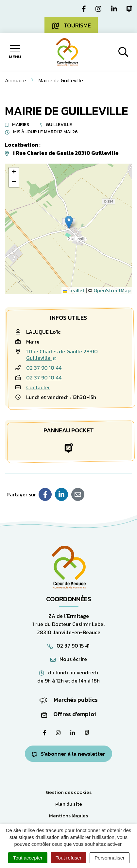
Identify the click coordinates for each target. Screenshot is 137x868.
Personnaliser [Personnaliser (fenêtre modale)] (110, 858)
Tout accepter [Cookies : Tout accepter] (28, 858)
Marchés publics (69, 700)
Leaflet (74, 290)
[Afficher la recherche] (123, 52)
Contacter (38, 387)
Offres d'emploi (69, 714)
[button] (69, 222)
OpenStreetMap (112, 290)
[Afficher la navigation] (15, 52)
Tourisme (71, 25)
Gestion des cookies (69, 792)
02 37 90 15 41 (68, 646)
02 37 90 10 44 (44, 368)
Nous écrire (69, 659)
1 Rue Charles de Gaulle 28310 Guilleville (62, 355)
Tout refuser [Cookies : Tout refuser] (68, 858)
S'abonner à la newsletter (68, 754)
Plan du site (69, 804)
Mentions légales (68, 816)
